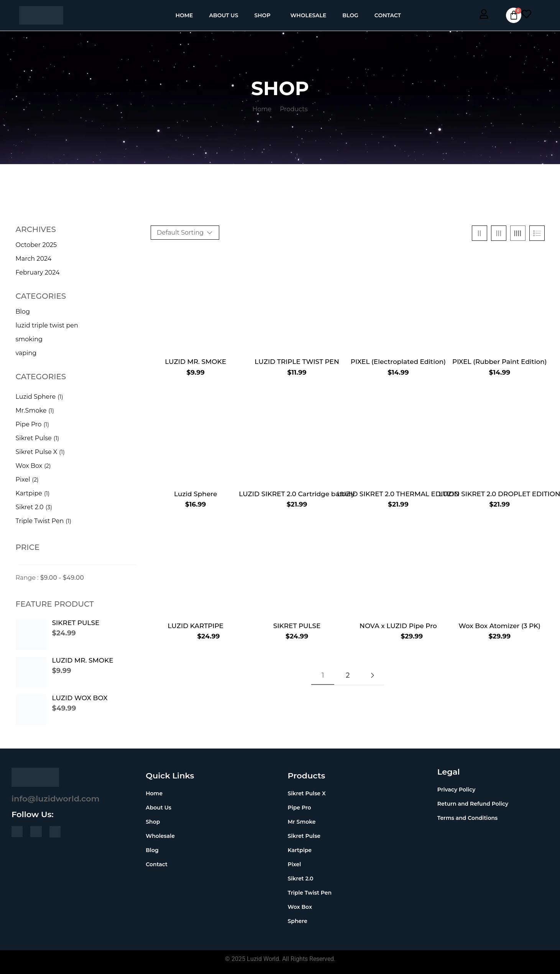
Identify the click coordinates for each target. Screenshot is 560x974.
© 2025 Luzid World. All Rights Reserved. (280, 959)
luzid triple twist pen (47, 325)
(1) (60, 397)
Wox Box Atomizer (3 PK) (500, 626)
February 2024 (38, 272)
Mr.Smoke (31, 410)
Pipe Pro (29, 424)
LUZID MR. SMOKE (83, 660)
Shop (262, 15)
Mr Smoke (302, 822)
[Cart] (514, 15)
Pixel (23, 480)
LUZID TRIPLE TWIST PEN (297, 362)
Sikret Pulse (34, 438)
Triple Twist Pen (40, 521)
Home (184, 15)
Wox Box (29, 466)
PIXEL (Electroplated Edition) (398, 362)
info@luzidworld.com (56, 799)
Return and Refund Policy (473, 804)
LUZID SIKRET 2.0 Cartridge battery (297, 494)
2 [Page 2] (348, 675)
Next (373, 675)
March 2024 (34, 259)
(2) (47, 466)
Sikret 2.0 (30, 507)
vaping (26, 353)
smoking (29, 339)
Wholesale (309, 15)
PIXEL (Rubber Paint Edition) (500, 362)
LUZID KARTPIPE (195, 626)
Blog (350, 15)
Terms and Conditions (467, 818)
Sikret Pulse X (37, 452)
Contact (388, 15)
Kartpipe (29, 493)
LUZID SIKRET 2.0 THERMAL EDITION (398, 494)
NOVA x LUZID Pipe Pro (398, 626)
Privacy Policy (457, 790)
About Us (224, 15)
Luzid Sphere (36, 397)
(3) (49, 507)
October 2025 (36, 245)
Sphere (298, 921)
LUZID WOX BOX (80, 698)
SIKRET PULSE (76, 623)
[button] (264, 15)
